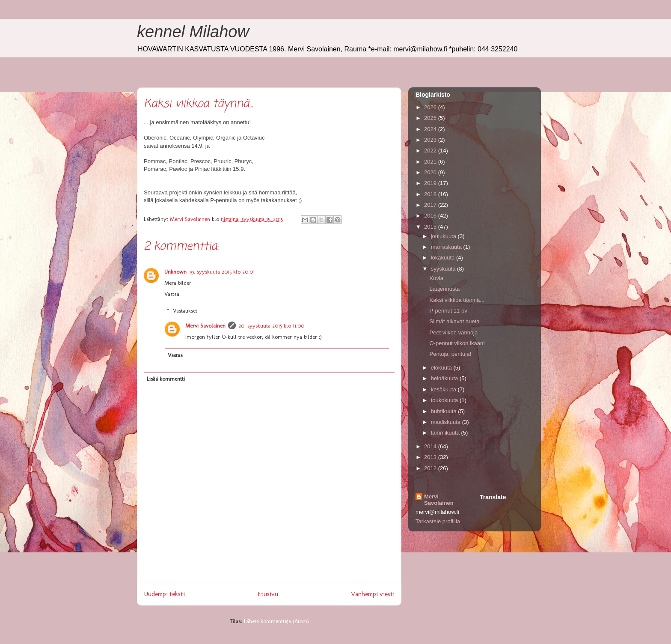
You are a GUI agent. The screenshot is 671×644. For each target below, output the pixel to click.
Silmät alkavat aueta (454, 321)
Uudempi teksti (164, 594)
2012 (431, 468)
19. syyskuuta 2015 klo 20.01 (222, 272)
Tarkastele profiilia (438, 521)
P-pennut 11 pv (448, 311)
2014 (431, 446)
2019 (431, 183)
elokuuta (442, 368)
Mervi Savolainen (205, 326)
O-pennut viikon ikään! (457, 343)
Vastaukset (185, 311)
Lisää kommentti (166, 379)
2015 (431, 227)
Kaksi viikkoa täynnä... (457, 300)
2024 (431, 129)
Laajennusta (444, 289)
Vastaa (172, 294)
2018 (431, 194)
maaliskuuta (447, 422)
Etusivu (268, 594)
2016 (431, 216)
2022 (431, 151)
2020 (431, 172)
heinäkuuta (445, 378)
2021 (431, 162)
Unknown (175, 272)
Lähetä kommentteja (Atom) (276, 621)
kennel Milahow (193, 32)
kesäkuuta (444, 389)
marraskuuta (447, 247)
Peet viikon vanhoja (453, 332)
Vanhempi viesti (373, 594)
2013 (431, 457)
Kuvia (436, 278)
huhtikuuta (445, 411)
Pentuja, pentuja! (450, 354)
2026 (431, 107)
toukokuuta (445, 400)
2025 (431, 118)
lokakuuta (444, 258)
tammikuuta (446, 433)
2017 (431, 205)
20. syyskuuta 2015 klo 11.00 (271, 326)
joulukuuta (444, 236)
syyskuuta (444, 269)
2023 (431, 140)
